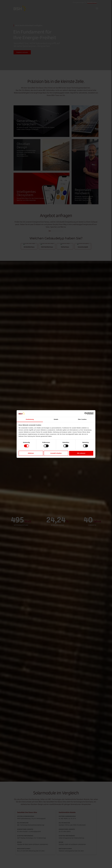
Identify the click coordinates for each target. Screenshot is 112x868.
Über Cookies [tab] (82, 419)
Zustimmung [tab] (30, 419)
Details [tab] (56, 419)
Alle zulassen (81, 453)
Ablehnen (31, 453)
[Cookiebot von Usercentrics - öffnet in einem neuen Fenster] (86, 414)
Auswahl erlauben (56, 453)
